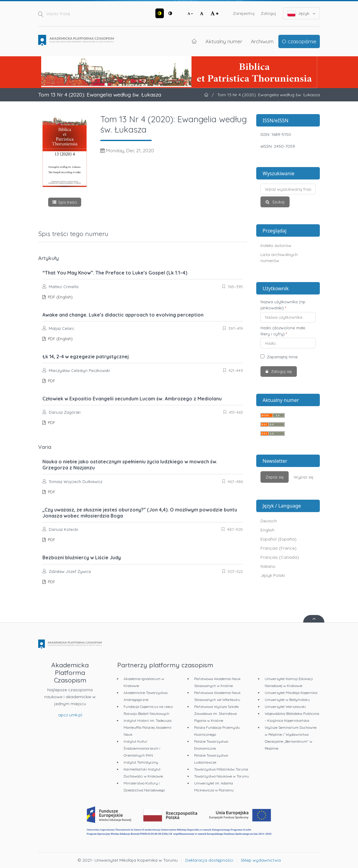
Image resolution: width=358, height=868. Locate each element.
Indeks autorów (276, 245)
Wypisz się (303, 477)
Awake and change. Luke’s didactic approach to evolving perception (123, 315)
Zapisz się (275, 477)
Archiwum (262, 41)
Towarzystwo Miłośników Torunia (221, 769)
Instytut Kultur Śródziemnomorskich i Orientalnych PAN (142, 748)
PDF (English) (60, 297)
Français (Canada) (280, 557)
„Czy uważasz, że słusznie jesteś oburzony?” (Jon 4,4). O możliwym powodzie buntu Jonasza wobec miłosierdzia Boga (140, 513)
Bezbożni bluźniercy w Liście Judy (82, 557)
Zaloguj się (281, 371)
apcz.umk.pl (70, 715)
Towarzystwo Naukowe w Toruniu (222, 776)
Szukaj (278, 202)
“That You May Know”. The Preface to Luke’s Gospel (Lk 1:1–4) (115, 273)
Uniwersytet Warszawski (285, 707)
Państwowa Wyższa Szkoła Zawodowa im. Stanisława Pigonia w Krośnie (216, 713)
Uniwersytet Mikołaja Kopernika (291, 693)
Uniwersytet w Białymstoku (287, 700)
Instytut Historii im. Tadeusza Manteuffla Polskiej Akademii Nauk (148, 727)
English (267, 530)
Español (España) (278, 539)
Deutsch (269, 521)
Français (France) (278, 548)
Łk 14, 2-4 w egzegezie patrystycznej (86, 357)
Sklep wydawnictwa (261, 860)
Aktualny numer (224, 41)
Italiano (268, 566)
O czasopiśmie (299, 41)
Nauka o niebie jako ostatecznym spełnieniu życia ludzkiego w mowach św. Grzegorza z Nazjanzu (130, 465)
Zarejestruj (244, 13)
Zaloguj (268, 13)
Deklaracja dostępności (209, 860)
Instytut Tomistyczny (141, 762)
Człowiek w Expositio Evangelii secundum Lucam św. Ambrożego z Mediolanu (132, 399)
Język (302, 13)
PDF (51, 381)
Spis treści (68, 202)
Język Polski (273, 575)
